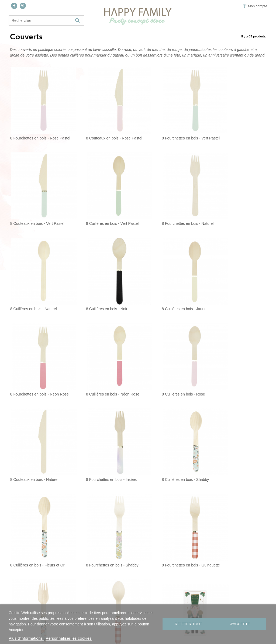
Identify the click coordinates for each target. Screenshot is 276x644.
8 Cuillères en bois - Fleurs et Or (236, 358)
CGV (184, 604)
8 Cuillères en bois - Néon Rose (169, 281)
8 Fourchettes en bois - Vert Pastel (171, 129)
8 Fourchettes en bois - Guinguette (105, 434)
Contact (115, 604)
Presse (166, 604)
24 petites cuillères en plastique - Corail (171, 510)
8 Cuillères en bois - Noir (230, 205)
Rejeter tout (188, 624)
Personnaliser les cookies (68, 638)
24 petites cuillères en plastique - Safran (238, 510)
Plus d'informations (26, 638)
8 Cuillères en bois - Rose (230, 281)
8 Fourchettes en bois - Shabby (35, 434)
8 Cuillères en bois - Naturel (166, 205)
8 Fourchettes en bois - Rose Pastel (38, 129)
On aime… (141, 604)
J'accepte (241, 624)
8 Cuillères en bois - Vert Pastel (35, 205)
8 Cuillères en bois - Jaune (31, 281)
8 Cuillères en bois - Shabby (166, 358)
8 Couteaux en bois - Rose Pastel (104, 129)
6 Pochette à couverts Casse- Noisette (38, 510)
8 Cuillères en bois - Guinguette (235, 434)
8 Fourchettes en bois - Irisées (101, 358)
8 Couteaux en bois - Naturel (33, 358)
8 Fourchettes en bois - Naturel (102, 205)
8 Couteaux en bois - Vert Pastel (236, 129)
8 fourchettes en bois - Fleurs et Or (171, 434)
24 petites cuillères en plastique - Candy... (105, 510)
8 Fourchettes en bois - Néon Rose (105, 281)
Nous (93, 604)
